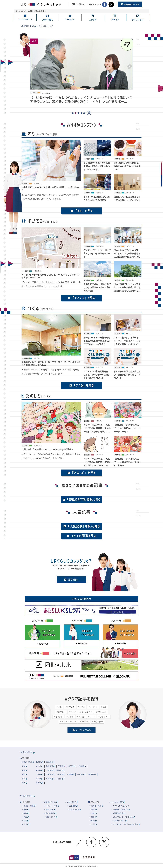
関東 (25, 810)
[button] (34, 66)
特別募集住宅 (118, 813)
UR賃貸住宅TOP (28, 26)
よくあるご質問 (117, 802)
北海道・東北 (29, 806)
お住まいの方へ (119, 821)
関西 (25, 817)
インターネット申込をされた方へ (126, 824)
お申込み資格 (74, 810)
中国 (25, 821)
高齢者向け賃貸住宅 (121, 810)
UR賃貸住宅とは (50, 802)
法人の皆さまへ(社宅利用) (123, 817)
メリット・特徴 (51, 806)
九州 (25, 824)
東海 (25, 813)
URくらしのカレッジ (121, 806)
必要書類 (73, 806)
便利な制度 (50, 810)
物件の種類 (50, 813)
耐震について (51, 817)
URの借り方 (72, 802)
